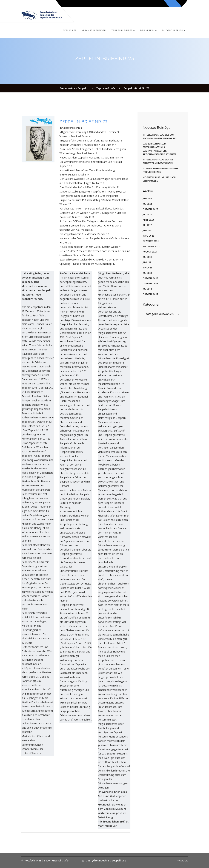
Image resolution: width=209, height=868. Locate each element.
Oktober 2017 (150, 294)
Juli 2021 (147, 257)
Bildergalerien (174, 30)
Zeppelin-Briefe (123, 30)
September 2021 (151, 246)
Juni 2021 (148, 262)
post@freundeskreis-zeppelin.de (106, 860)
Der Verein (148, 30)
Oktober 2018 (150, 284)
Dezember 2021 (151, 241)
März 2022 (148, 236)
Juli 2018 (147, 289)
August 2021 (150, 252)
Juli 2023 (147, 215)
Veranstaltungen (94, 30)
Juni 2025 (148, 199)
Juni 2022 (148, 230)
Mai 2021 (147, 268)
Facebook (182, 861)
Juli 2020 (147, 273)
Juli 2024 (147, 204)
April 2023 (148, 220)
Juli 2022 (147, 225)
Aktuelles (69, 30)
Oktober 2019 (150, 278)
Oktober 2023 (150, 209)
